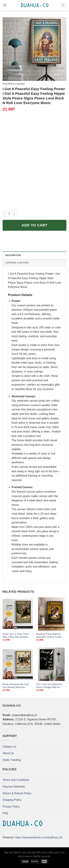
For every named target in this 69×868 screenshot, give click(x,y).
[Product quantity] (9, 214)
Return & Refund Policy (17, 793)
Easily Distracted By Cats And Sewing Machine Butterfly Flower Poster (16, 686)
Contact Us (9, 747)
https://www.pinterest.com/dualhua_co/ (39, 837)
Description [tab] (13, 255)
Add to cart (35, 225)
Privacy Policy (11, 807)
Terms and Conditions (16, 780)
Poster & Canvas (14, 84)
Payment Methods (14, 787)
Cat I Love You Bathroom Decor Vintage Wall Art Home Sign (49, 686)
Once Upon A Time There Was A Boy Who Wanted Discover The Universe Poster (16, 636)
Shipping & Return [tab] (17, 263)
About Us (8, 753)
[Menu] (5, 5)
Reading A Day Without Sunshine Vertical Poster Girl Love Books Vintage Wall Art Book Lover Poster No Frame (51, 636)
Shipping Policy (12, 800)
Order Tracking (12, 760)
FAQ (5, 813)
